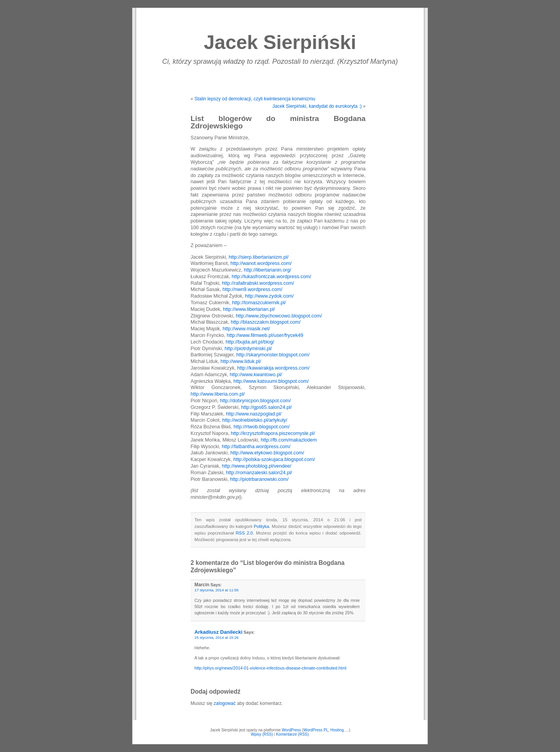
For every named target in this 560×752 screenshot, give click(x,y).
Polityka (261, 526)
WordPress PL (316, 730)
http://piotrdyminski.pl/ (248, 349)
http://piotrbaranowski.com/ (260, 479)
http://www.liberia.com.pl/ (218, 394)
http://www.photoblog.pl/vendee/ (257, 466)
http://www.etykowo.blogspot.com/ (267, 453)
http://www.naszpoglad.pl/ (254, 414)
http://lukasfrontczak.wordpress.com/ (271, 277)
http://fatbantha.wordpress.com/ (256, 447)
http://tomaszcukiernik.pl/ (259, 303)
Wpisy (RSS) (262, 734)
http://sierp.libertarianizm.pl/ (259, 257)
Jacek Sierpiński (280, 42)
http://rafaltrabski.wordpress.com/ (258, 283)
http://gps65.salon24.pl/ (266, 407)
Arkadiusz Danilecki (218, 632)
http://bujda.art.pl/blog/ (250, 342)
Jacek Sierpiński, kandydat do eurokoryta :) (317, 106)
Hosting (337, 730)
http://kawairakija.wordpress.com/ (273, 368)
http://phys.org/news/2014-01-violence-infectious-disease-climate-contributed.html (270, 668)
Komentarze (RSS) (292, 734)
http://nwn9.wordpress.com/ (252, 289)
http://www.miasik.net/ (247, 329)
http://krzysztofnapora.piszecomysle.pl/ (273, 433)
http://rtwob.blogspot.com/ (262, 427)
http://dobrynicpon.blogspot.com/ (255, 401)
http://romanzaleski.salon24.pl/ (259, 473)
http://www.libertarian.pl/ (249, 309)
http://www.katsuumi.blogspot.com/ (271, 381)
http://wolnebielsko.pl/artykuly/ (255, 420)
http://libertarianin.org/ (268, 270)
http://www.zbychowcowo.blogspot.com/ (279, 316)
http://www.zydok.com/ (269, 296)
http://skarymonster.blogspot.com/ (273, 355)
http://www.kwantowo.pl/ (256, 375)
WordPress (291, 730)
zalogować (225, 703)
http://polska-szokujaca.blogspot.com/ (274, 459)
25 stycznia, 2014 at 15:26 (216, 637)
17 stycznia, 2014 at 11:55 (216, 590)
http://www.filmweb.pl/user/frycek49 (265, 335)
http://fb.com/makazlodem (289, 440)
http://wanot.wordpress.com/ (261, 263)
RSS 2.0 (244, 533)
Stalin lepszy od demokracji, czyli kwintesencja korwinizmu (255, 99)
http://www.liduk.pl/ (241, 361)
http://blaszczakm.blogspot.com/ (266, 322)
